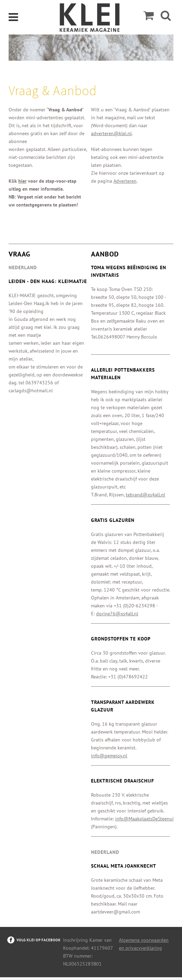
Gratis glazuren (113, 520)
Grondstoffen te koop (121, 639)
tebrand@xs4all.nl (145, 495)
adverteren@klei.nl (111, 133)
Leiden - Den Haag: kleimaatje (48, 281)
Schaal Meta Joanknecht (124, 866)
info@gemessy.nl (109, 756)
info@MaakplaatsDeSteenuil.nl (148, 819)
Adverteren (125, 181)
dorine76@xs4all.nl (117, 614)
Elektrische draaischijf (123, 781)
